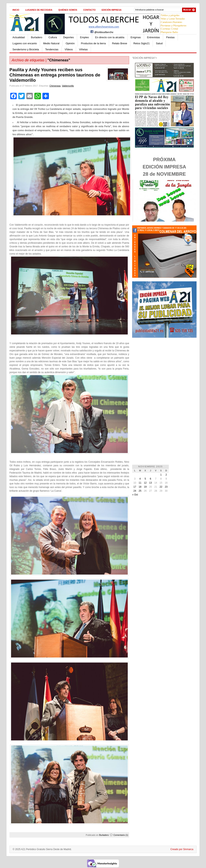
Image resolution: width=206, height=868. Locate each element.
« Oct (135, 495)
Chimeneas (55, 86)
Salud (159, 43)
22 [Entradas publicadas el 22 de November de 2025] (161, 487)
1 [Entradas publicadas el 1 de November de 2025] (161, 475)
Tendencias (52, 49)
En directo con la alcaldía (110, 37)
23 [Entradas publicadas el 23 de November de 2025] (166, 487)
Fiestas (170, 37)
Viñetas (83, 49)
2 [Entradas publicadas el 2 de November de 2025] (166, 475)
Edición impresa (112, 10)
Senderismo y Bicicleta (26, 49)
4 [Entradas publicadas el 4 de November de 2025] (140, 479)
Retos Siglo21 (142, 43)
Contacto (89, 10)
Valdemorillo (68, 86)
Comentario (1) (121, 835)
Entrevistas (153, 37)
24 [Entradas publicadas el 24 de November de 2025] (135, 491)
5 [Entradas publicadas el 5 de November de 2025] (145, 479)
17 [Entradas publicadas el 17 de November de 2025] (135, 487)
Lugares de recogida (39, 10)
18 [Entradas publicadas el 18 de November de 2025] (140, 487)
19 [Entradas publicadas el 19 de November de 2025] (145, 487)
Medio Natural (51, 43)
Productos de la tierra (93, 43)
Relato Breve (120, 43)
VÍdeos (69, 49)
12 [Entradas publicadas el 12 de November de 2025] (145, 483)
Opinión (70, 43)
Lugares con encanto (25, 43)
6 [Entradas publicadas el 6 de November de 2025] (151, 479)
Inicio (16, 10)
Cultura (53, 37)
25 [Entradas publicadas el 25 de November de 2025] (140, 491)
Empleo (84, 37)
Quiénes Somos (68, 10)
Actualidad (19, 37)
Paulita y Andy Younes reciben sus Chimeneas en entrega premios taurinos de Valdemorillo (55, 75)
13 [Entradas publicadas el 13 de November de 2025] (150, 483)
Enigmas (136, 37)
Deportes (68, 37)
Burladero (37, 37)
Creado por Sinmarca (182, 849)
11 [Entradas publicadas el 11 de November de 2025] (140, 483)
